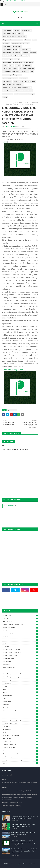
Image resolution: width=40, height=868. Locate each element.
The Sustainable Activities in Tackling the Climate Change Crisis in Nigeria (25, 817)
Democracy (6, 43)
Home (4, 103)
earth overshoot (7, 81)
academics (25, 72)
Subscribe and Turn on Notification (24, 1)
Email (5, 142)
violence (5, 97)
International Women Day (29, 53)
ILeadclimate (10, 506)
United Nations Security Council (11, 72)
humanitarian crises (8, 91)
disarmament (23, 78)
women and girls (27, 65)
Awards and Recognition (9, 37)
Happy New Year (13, 68)
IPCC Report (23, 68)
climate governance (25, 49)
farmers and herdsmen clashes (27, 81)
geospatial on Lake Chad (9, 88)
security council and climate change (24, 94)
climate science (28, 62)
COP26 (5, 68)
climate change (7, 30)
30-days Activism (26, 30)
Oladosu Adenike (9, 127)
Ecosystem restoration (9, 40)
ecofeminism (17, 53)
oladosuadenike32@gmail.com (14, 369)
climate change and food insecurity (20, 56)
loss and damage (8, 94)
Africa (34, 40)
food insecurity (7, 84)
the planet (28, 40)
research (18, 65)
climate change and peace (10, 78)
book (32, 72)
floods (12, 65)
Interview (5, 56)
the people (20, 40)
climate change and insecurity (11, 59)
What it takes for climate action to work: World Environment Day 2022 (25, 825)
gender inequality (18, 84)
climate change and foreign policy (12, 75)
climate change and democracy (20, 43)
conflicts (5, 65)
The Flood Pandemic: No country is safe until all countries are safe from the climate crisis (24, 851)
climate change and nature (10, 49)
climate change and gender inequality (13, 33)
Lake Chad (17, 30)
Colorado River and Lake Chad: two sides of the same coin (23, 834)
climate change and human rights (12, 46)
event (15, 81)
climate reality (7, 53)
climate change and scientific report (12, 62)
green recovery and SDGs (25, 88)
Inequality (31, 68)
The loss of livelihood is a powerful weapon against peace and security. (23, 842)
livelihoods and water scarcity (24, 91)
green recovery (22, 37)
